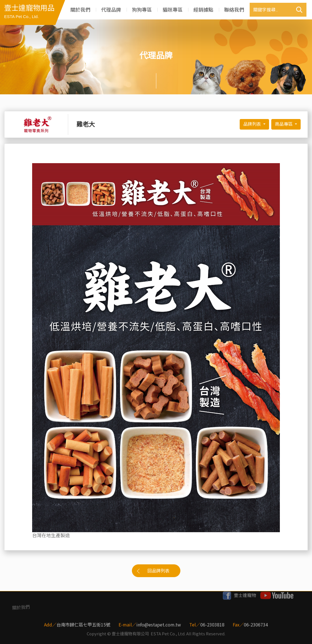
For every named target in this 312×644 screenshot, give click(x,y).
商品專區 (284, 124)
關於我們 (80, 10)
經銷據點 (203, 10)
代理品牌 (111, 10)
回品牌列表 (158, 571)
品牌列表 (253, 124)
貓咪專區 (173, 10)
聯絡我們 (234, 10)
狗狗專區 (142, 10)
